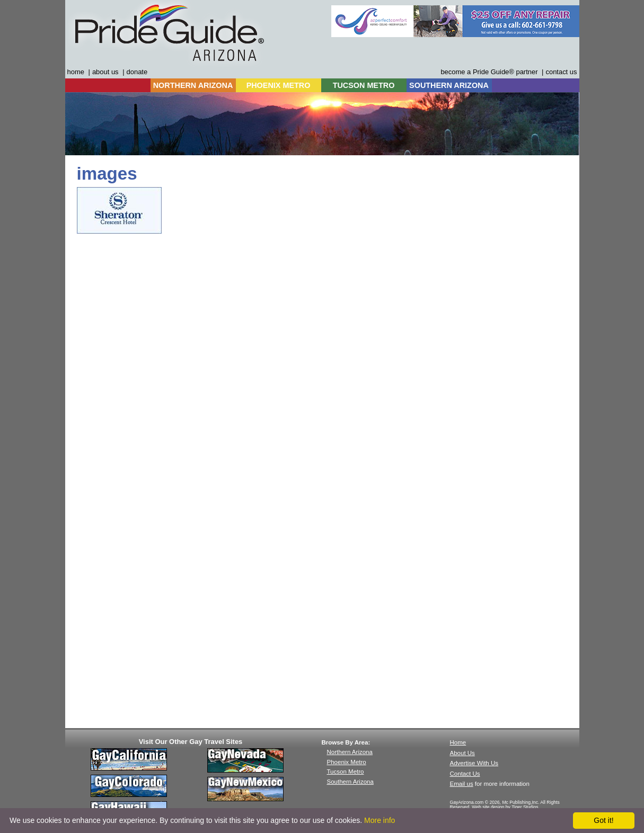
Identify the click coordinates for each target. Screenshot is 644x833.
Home (458, 742)
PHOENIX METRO (279, 85)
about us (105, 72)
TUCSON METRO (364, 85)
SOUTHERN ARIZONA (449, 85)
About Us (462, 753)
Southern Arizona (350, 782)
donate (137, 72)
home (76, 72)
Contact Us (465, 774)
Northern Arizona (350, 752)
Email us (462, 784)
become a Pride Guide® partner (489, 72)
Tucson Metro (346, 772)
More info (380, 820)
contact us (561, 72)
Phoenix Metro (347, 762)
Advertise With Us (474, 763)
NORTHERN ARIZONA (193, 85)
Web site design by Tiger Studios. (506, 807)
